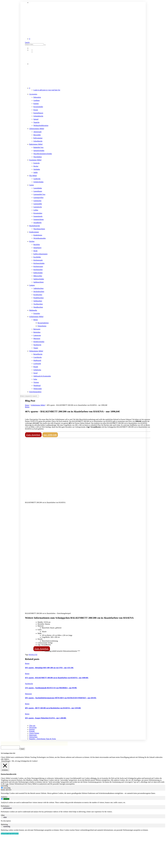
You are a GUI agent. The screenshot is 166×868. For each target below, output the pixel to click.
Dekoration (37, 97)
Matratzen (37, 339)
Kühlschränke (38, 273)
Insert (24, 750)
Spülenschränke (39, 279)
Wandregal (37, 385)
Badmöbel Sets (38, 147)
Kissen (36, 110)
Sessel (36, 373)
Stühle (36, 172)
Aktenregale (38, 132)
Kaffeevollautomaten (40, 254)
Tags (27, 655)
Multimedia (33, 310)
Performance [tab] (5, 807)
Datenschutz (33, 737)
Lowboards (37, 364)
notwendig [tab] (4, 786)
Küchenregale (38, 260)
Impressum (33, 735)
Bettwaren (37, 329)
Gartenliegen (38, 191)
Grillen (36, 210)
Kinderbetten (38, 235)
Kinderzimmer (34, 232)
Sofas (35, 379)
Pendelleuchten (39, 298)
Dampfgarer (37, 248)
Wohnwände (38, 389)
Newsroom (33, 727)
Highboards (37, 360)
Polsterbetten (42, 326)
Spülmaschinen (39, 282)
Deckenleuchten (39, 292)
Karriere (32, 729)
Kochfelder (37, 257)
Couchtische (38, 357)
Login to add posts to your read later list (47, 90)
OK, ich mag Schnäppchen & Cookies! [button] (25, 762)
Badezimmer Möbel (36, 144)
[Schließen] (5, 767)
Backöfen (37, 245)
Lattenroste (37, 335)
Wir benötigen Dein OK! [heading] (8, 754)
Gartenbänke (38, 188)
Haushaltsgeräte (35, 226)
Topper (36, 348)
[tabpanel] (83, 794)
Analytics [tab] (4, 797)
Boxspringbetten (43, 323)
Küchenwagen (38, 266)
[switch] (2, 799)
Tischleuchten (38, 304)
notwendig (7, 788)
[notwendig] (2, 788)
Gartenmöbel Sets (39, 194)
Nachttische (37, 345)
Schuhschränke (38, 182)
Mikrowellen (38, 276)
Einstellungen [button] (6, 762)
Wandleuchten (38, 307)
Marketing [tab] (4, 825)
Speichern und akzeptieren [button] (10, 834)
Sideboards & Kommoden (42, 376)
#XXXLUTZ (33, 655)
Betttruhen (37, 332)
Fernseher (37, 313)
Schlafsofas (37, 370)
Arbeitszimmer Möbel (37, 129)
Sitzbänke (37, 169)
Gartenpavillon (38, 198)
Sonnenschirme (39, 219)
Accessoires (33, 94)
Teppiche (36, 122)
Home (27, 405)
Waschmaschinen (39, 229)
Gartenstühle (38, 204)
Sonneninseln (38, 216)
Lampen (32, 285)
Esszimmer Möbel (35, 160)
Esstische (37, 163)
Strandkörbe (38, 223)
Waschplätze (38, 157)
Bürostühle (37, 135)
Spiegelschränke (39, 151)
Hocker (36, 166)
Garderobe (37, 179)
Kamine (36, 104)
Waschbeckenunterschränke (43, 154)
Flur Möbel (33, 176)
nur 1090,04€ (50, 435)
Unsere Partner (34, 733)
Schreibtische (38, 141)
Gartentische (38, 207)
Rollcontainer (38, 138)
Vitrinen (36, 382)
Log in (27, 42)
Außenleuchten (38, 288)
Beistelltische (38, 354)
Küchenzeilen (38, 270)
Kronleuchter (38, 295)
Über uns (32, 726)
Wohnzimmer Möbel (36, 351)
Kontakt (32, 731)
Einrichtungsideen (35, 392)
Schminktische (38, 116)
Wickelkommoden (40, 238)
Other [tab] (3, 816)
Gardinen (37, 100)
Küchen (32, 241)
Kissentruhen (38, 213)
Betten (36, 320)
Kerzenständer (38, 107)
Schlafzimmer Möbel (36, 317)
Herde (35, 251)
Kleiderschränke (39, 342)
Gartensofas (37, 201)
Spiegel (36, 119)
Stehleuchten (38, 301)
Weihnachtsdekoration (41, 125)
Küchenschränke (39, 263)
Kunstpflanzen (38, 113)
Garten (32, 185)
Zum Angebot (33, 435)
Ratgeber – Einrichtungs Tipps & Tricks (43, 739)
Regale (36, 367)
